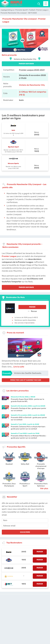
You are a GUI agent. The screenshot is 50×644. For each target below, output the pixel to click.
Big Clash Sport (13, 147)
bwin (13, 130)
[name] (25, 520)
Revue (32, 311)
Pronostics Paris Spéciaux (41, 485)
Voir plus (44, 488)
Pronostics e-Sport (25, 485)
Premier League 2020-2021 (32, 70)
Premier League (9, 256)
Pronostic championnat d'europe (41, 466)
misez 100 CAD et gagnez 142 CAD (26, 380)
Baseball (9, 464)
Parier (32, 307)
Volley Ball (25, 464)
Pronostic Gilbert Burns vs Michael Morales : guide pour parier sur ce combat (29, 437)
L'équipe (33, 621)
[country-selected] (24, 630)
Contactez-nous (22, 623)
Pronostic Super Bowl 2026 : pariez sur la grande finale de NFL (27, 400)
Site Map (41, 623)
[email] (25, 526)
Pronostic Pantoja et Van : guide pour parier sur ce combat (28, 409)
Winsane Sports (13, 163)
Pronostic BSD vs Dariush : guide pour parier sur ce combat (29, 419)
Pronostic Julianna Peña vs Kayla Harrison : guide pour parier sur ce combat (28, 428)
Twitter (35, 623)
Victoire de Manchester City (32, 85)
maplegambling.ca (22, 621)
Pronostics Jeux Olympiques (9, 485)
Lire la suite (19, 367)
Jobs (30, 623)
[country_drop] (27, 630)
